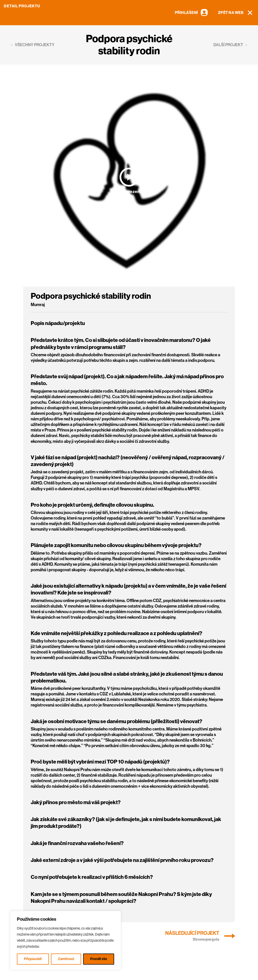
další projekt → (231, 45)
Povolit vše (99, 959)
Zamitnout (66, 959)
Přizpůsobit (33, 959)
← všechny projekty (32, 45)
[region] (66, 940)
